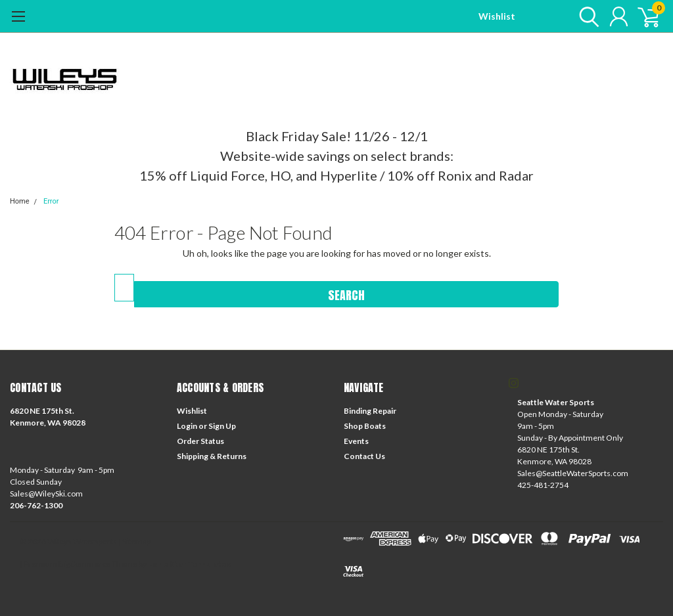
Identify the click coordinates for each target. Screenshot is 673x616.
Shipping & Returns (212, 456)
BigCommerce (84, 564)
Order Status (200, 441)
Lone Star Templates (189, 564)
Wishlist (497, 16)
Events (356, 441)
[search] (586, 16)
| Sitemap (134, 541)
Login (187, 426)
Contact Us (364, 456)
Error (51, 201)
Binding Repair (370, 411)
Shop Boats (365, 426)
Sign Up (222, 426)
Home (20, 201)
